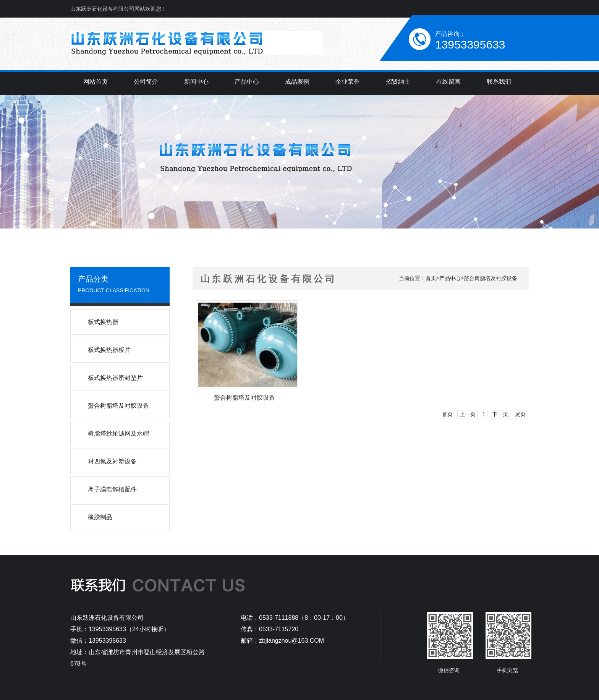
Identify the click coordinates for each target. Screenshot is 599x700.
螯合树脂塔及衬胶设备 (491, 278)
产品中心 (450, 278)
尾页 (520, 414)
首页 (431, 278)
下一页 (500, 414)
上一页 (468, 414)
